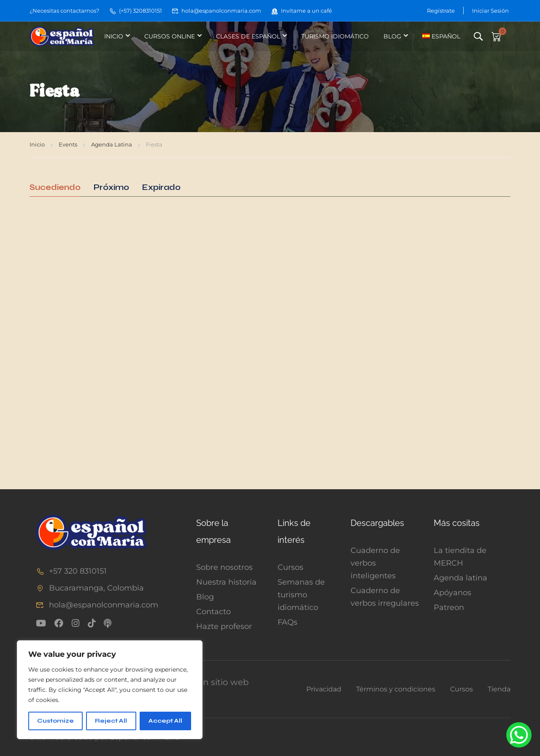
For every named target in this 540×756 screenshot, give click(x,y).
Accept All (165, 721)
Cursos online (170, 36)
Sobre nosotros (224, 567)
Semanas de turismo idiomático (301, 595)
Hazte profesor (224, 626)
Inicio (114, 36)
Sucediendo (55, 188)
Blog (392, 36)
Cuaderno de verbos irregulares (385, 597)
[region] (110, 690)
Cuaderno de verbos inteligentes (375, 563)
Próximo (111, 188)
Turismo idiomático (335, 36)
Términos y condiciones (396, 689)
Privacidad (324, 689)
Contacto (213, 612)
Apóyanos (452, 593)
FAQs (288, 622)
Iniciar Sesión (490, 11)
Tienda (499, 689)
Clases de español (248, 36)
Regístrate (441, 11)
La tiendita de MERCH (460, 557)
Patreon (449, 607)
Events (68, 144)
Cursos (290, 567)
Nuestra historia (226, 582)
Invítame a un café (301, 11)
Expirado (161, 188)
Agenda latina (460, 578)
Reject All (111, 721)
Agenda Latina (112, 144)
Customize (55, 721)
